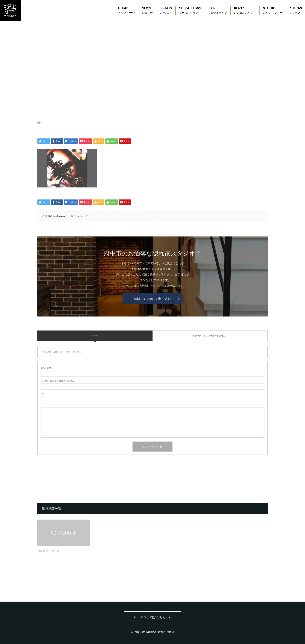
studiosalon (59, 216)
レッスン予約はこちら (150, 617)
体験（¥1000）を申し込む (152, 299)
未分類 (55, 551)
